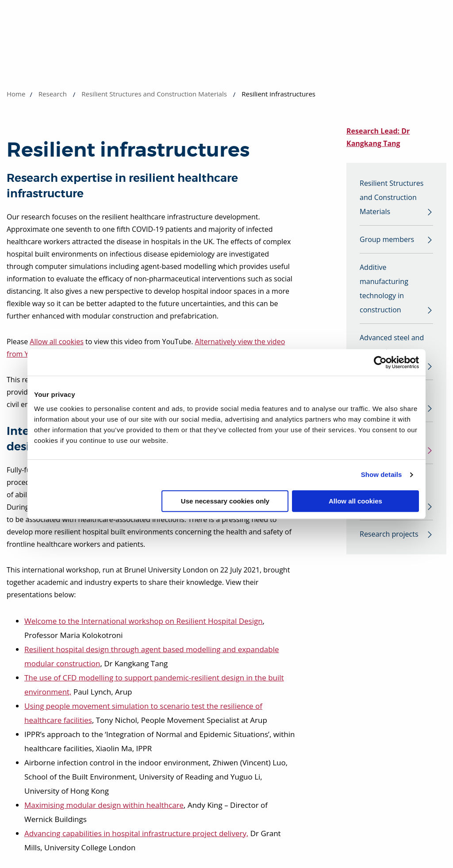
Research (53, 94)
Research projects (389, 534)
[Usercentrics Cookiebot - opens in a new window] (380, 362)
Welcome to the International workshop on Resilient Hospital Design (144, 621)
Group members (387, 239)
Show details (382, 474)
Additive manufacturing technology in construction (384, 288)
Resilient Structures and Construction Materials (154, 94)
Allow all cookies (355, 501)
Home (16, 94)
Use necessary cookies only (225, 501)
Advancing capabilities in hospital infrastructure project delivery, (136, 833)
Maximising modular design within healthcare (104, 805)
